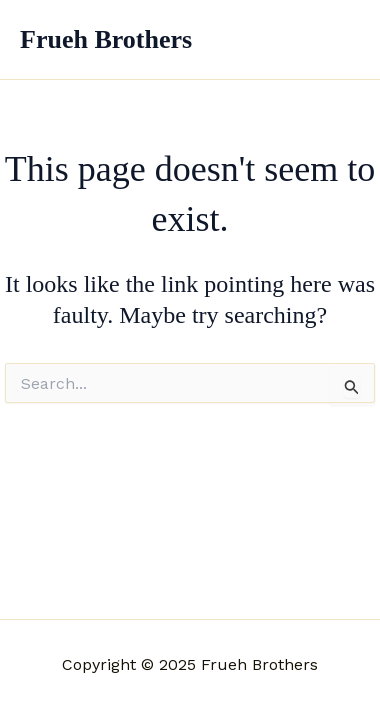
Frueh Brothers (106, 39)
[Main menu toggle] (338, 40)
